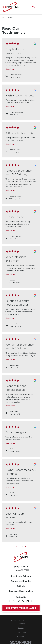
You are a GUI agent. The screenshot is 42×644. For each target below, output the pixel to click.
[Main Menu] (38, 7)
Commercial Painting (21, 581)
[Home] (10, 7)
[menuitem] (21, 624)
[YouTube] (28, 601)
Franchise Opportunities (21, 591)
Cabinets (21, 586)
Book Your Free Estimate (21, 608)
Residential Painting (21, 576)
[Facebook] (10, 601)
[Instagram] (19, 601)
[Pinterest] (23, 601)
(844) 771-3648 (21, 567)
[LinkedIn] (32, 601)
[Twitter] (14, 601)
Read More (10, 69)
